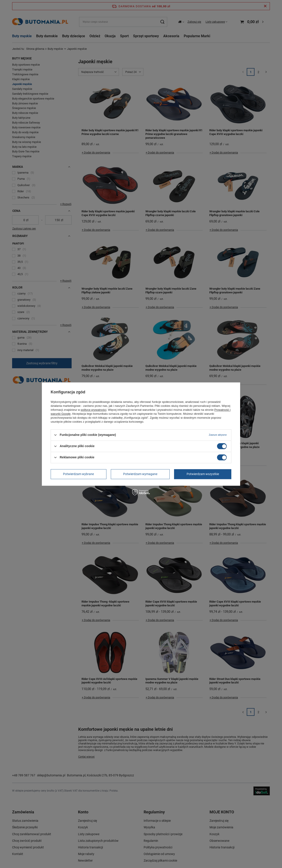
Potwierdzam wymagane (140, 474)
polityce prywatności (94, 410)
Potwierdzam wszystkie (203, 474)
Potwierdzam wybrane (78, 474)
